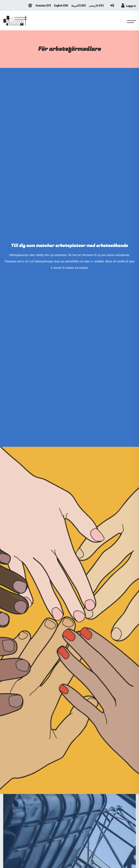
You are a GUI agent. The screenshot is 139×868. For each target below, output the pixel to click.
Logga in (128, 5)
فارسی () (96, 5)
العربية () (78, 5)
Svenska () (43, 5)
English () (61, 5)
